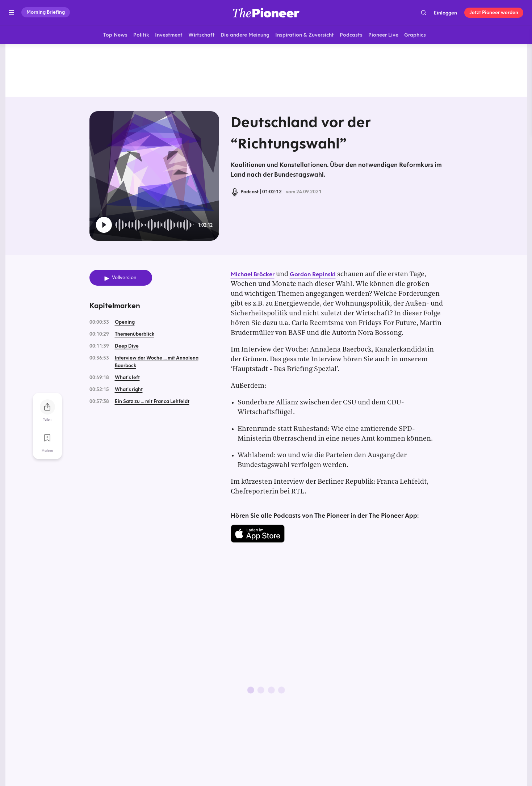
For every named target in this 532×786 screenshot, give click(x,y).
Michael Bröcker (253, 275)
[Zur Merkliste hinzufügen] (47, 438)
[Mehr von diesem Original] (266, 71)
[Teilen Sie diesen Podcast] (47, 407)
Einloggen (445, 13)
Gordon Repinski (313, 275)
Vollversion (124, 279)
